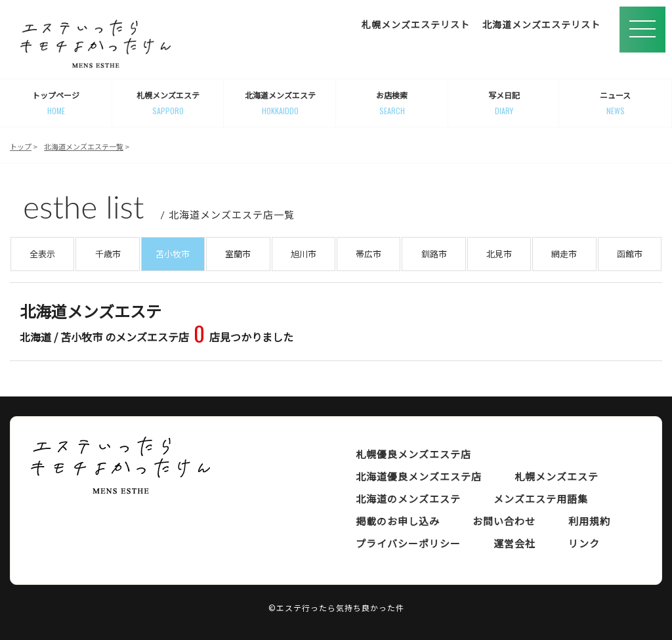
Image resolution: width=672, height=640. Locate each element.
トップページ (56, 103)
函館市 (630, 254)
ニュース (615, 103)
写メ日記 (504, 103)
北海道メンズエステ (280, 103)
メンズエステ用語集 (541, 499)
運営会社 (514, 543)
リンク (584, 543)
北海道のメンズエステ (408, 499)
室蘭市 (238, 254)
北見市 (499, 254)
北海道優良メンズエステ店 (419, 476)
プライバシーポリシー (408, 543)
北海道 (35, 337)
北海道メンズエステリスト (541, 24)
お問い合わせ (504, 521)
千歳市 (108, 254)
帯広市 (368, 254)
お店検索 (392, 103)
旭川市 (304, 254)
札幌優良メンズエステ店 (413, 454)
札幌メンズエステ (168, 103)
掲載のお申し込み (398, 521)
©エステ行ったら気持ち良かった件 (336, 608)
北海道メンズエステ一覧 (84, 146)
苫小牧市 (173, 254)
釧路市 (434, 254)
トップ (21, 146)
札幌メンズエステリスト (416, 24)
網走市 (564, 254)
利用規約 (589, 521)
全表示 (42, 254)
